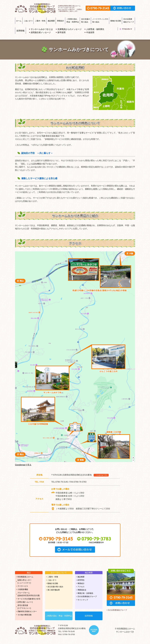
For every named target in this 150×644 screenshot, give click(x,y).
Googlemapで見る (23, 465)
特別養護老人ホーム (25, 577)
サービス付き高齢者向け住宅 (29, 599)
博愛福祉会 (82, 590)
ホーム (19, 21)
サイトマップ (83, 600)
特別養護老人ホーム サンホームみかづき (36, 8)
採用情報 (20, 31)
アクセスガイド (126, 29)
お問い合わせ (123, 8)
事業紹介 (61, 21)
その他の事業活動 (24, 615)
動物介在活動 (116, 21)
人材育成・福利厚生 (95, 29)
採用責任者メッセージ (41, 32)
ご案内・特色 (40, 21)
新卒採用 (61, 32)
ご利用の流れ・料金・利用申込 (59, 616)
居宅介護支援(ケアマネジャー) (24, 607)
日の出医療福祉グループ (87, 596)
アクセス (81, 587)
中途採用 (90, 32)
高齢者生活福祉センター (27, 611)
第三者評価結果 (54, 590)
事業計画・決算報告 (85, 593)
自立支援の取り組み (55, 587)
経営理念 (81, 580)
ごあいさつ (28, 21)
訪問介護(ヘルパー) (25, 602)
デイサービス (23, 586)
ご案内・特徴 (53, 577)
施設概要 (51, 21)
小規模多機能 (23, 589)
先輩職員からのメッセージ (69, 29)
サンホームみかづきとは (42, 29)
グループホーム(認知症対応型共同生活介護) (29, 594)
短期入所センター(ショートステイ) (24, 581)
